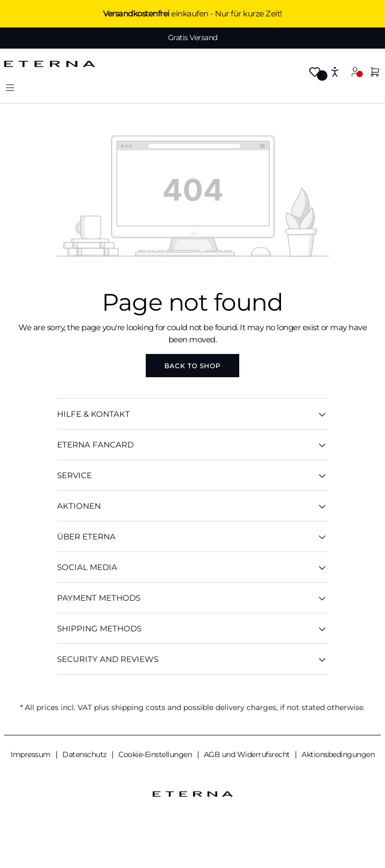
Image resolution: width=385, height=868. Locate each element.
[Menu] (10, 87)
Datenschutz (85, 754)
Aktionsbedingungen (338, 754)
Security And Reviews (192, 659)
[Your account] (355, 72)
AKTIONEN (192, 506)
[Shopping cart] (375, 73)
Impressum (31, 754)
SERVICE (192, 475)
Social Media (192, 567)
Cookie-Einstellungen (156, 754)
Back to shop (192, 366)
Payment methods (192, 598)
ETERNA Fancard (192, 445)
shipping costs (138, 707)
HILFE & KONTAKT (192, 414)
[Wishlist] (315, 73)
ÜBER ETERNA (192, 536)
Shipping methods (192, 628)
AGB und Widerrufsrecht (248, 754)
